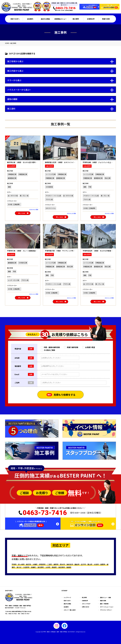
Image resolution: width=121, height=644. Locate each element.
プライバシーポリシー (106, 610)
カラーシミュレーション (107, 607)
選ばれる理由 (45, 19)
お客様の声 (91, 19)
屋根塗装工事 (12, 178)
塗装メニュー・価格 (105, 597)
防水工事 (108, 178)
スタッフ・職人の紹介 (70, 610)
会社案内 (30, 19)
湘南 (9, 187)
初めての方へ (15, 19)
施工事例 (76, 19)
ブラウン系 (49, 199)
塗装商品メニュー (60, 19)
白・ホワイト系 (13, 196)
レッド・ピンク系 (14, 280)
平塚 (90, 187)
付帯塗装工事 (12, 174)
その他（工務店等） (14, 204)
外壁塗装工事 (23, 174)
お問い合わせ (86, 607)
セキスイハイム (51, 208)
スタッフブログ (86, 604)
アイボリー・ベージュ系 (53, 196)
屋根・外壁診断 (104, 604)
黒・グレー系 (24, 196)
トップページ (67, 597)
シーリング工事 (51, 174)
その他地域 (49, 187)
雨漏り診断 (106, 19)
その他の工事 (23, 263)
